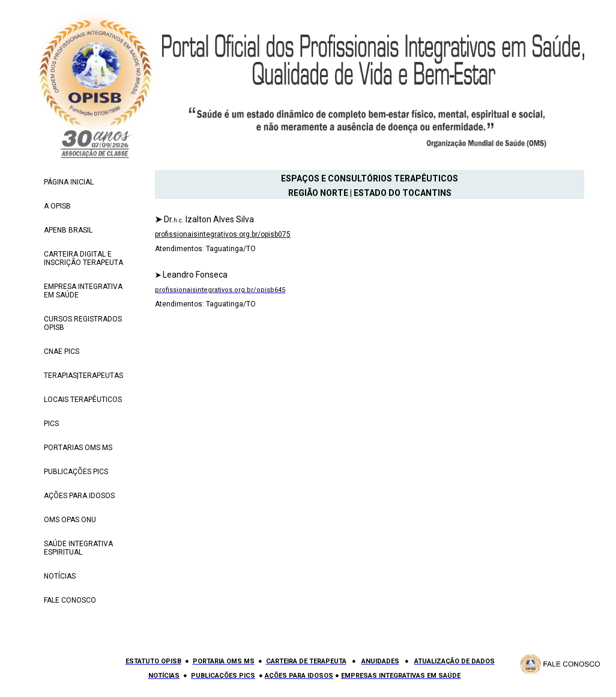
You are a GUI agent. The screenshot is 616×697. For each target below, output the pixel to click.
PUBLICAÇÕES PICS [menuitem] (76, 472)
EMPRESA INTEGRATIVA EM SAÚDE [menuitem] (83, 291)
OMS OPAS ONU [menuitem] (70, 520)
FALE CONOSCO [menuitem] (70, 600)
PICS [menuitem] (51, 424)
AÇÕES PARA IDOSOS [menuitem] (79, 496)
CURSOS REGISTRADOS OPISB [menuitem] (83, 323)
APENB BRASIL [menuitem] (68, 230)
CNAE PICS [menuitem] (62, 352)
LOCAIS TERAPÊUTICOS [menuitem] (83, 400)
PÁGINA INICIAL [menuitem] (69, 182)
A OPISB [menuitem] (57, 206)
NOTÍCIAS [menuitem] (60, 576)
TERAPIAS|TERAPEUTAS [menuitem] (83, 376)
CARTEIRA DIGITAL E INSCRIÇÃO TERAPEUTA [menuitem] (83, 258)
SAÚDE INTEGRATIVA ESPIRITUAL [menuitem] (78, 548)
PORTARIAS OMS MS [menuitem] (78, 448)
